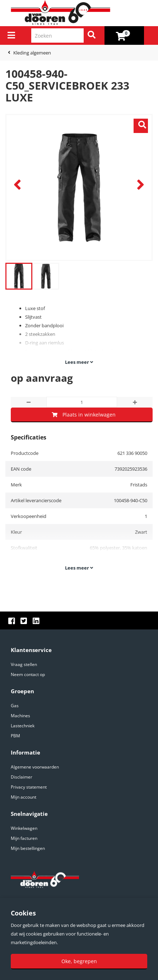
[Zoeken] (92, 35)
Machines (20, 716)
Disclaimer (22, 777)
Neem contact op (28, 674)
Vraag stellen (24, 664)
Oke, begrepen (79, 961)
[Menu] (11, 35)
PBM (15, 736)
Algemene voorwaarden (35, 767)
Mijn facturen (24, 838)
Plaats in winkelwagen (84, 415)
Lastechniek (23, 726)
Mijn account (24, 797)
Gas (15, 706)
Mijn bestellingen (28, 848)
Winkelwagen (24, 828)
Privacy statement (29, 787)
